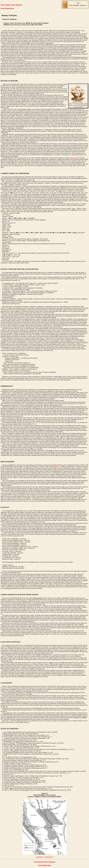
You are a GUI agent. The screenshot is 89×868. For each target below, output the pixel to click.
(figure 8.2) (57, 467)
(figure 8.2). (74, 158)
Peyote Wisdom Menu (7, 8)
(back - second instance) (46, 857)
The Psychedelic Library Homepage (11, 5)
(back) (38, 857)
